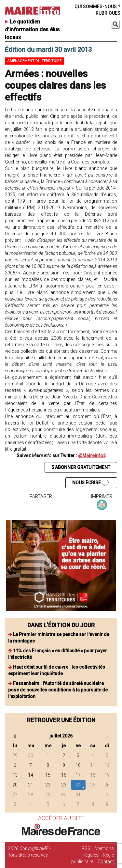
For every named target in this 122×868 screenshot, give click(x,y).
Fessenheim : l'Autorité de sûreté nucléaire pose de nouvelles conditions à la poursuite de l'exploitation (58, 690)
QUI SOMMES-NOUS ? (97, 7)
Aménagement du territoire (34, 61)
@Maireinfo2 (92, 456)
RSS (86, 848)
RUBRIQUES (108, 13)
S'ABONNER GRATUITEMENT (81, 467)
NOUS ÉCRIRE (90, 483)
